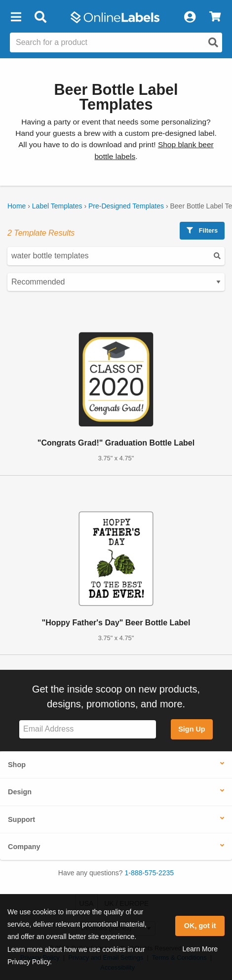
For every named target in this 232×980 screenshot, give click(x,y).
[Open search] (213, 42)
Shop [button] (17, 765)
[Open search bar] (40, 17)
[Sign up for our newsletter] (88, 729)
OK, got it (200, 926)
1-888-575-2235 (150, 873)
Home (17, 206)
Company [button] (24, 847)
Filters (202, 230)
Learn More (200, 949)
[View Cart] (215, 17)
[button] (16, 17)
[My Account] (190, 17)
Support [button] (21, 819)
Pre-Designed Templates (126, 206)
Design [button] (20, 792)
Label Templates (57, 206)
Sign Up (192, 729)
